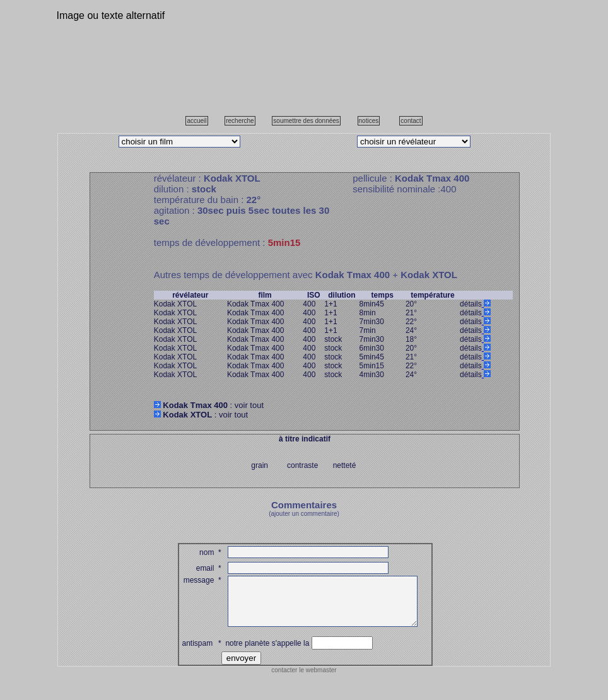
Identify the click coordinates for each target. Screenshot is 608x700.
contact (411, 121)
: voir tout (209, 405)
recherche (240, 121)
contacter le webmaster (304, 680)
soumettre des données (306, 121)
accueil (196, 121)
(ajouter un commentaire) (304, 514)
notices (369, 121)
